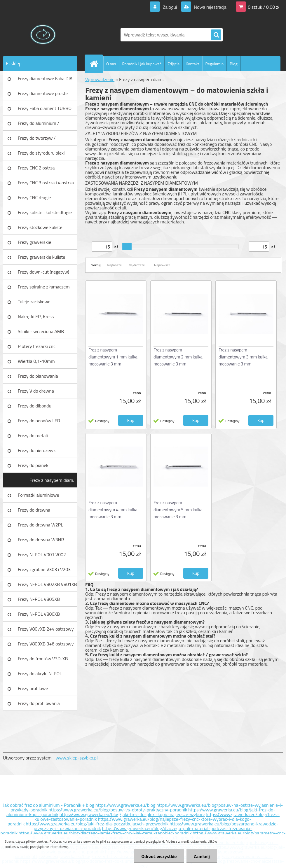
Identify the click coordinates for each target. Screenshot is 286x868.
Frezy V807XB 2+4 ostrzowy (46, 629)
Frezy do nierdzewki (37, 450)
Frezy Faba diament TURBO (45, 108)
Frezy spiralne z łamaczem (44, 287)
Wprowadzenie (100, 79)
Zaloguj (170, 7)
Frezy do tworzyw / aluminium (37, 140)
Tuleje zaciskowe (34, 302)
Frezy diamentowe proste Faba (43, 95)
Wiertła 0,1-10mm (36, 361)
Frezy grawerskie (34, 242)
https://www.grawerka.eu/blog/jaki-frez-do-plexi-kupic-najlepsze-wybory (132, 814)
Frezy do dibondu (35, 406)
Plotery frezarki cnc (37, 346)
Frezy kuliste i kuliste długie (45, 212)
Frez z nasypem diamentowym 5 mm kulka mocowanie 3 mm (178, 510)
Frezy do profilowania (39, 703)
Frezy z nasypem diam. (52, 480)
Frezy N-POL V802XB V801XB (47, 584)
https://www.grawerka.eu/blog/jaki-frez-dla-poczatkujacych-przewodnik (97, 824)
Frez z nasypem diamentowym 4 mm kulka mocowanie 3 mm (113, 510)
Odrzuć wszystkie (159, 856)
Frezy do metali (33, 435)
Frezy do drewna (34, 510)
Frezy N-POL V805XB (39, 599)
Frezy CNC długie (34, 197)
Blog (233, 64)
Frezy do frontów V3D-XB (43, 659)
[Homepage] (96, 64)
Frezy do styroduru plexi (41, 153)
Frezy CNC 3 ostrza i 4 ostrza (46, 183)
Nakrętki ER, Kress (36, 316)
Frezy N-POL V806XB (39, 614)
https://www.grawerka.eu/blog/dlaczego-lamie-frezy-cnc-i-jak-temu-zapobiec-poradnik (105, 833)
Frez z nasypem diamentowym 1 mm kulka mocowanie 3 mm (113, 357)
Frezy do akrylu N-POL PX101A (40, 675)
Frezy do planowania (38, 376)
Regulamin (214, 64)
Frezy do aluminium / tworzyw (39, 125)
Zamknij (202, 856)
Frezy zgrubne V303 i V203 (44, 569)
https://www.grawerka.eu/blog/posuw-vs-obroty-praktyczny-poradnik (118, 810)
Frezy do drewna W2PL (40, 525)
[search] (216, 35)
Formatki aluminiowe (39, 495)
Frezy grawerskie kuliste (41, 257)
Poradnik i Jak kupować (142, 64)
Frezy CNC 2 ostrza (36, 168)
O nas (111, 64)
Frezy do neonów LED (39, 421)
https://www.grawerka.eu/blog (125, 805)
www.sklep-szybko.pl (76, 758)
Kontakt (192, 64)
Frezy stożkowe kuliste (40, 227)
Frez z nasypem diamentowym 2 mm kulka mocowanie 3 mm (178, 357)
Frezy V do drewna (36, 391)
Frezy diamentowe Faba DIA (45, 78)
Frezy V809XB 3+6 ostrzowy (46, 644)
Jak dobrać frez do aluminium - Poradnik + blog (49, 805)
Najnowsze (162, 265)
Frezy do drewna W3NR (41, 540)
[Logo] (43, 35)
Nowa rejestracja (210, 7)
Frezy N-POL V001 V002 (42, 554)
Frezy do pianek (33, 465)
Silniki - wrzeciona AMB (41, 331)
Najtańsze (114, 265)
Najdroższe (137, 265)
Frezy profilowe (33, 688)
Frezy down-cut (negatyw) (43, 272)
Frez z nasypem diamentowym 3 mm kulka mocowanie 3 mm (243, 357)
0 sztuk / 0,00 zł (264, 7)
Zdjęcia (173, 64)
